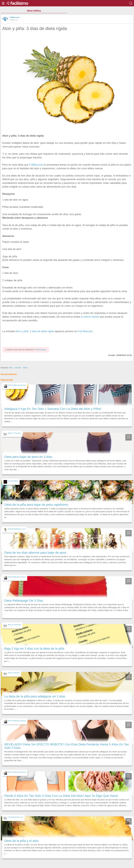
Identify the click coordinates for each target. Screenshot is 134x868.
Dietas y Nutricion (14, 673)
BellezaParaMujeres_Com (17, 529)
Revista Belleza (13, 481)
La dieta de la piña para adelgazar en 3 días (35, 696)
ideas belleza (34, 11)
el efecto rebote (90, 317)
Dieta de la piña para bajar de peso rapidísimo (36, 505)
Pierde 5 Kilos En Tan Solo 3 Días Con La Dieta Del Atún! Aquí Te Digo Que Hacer (61, 796)
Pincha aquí (41, 350)
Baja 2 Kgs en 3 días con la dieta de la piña (34, 649)
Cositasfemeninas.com (16, 817)
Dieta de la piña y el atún (21, 841)
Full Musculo (85, 331)
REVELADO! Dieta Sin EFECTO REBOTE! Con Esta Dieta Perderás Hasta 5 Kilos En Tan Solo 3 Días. (67, 746)
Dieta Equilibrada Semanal (17, 385)
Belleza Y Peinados (14, 433)
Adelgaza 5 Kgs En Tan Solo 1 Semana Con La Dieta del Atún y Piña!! (53, 409)
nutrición (18, 368)
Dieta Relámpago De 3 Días (24, 601)
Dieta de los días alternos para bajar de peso (35, 553)
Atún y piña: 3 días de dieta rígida (35, 331)
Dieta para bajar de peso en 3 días (28, 457)
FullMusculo (15, 17)
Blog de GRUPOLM (14, 625)
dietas (25, 368)
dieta (11, 368)
